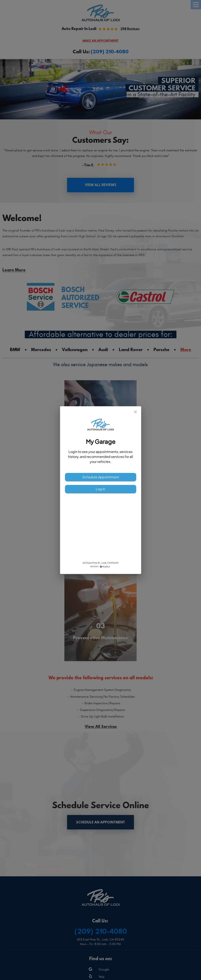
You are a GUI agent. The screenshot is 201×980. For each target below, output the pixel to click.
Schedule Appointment (101, 477)
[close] (135, 412)
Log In (101, 489)
